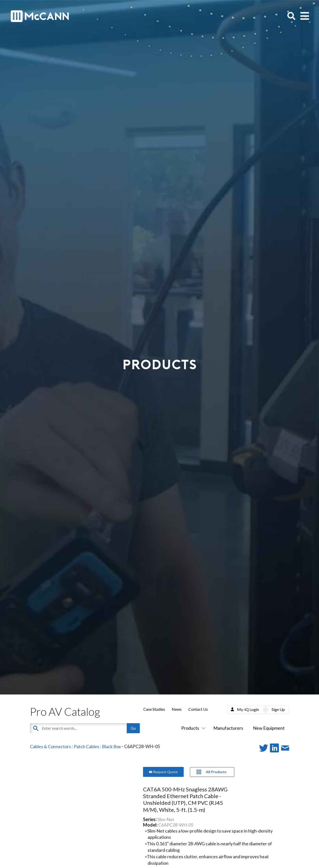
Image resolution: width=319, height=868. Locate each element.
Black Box (111, 746)
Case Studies (154, 709)
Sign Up (278, 709)
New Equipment (269, 728)
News (177, 709)
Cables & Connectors (50, 746)
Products (192, 728)
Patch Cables (86, 746)
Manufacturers (228, 728)
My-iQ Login (248, 709)
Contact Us (198, 709)
